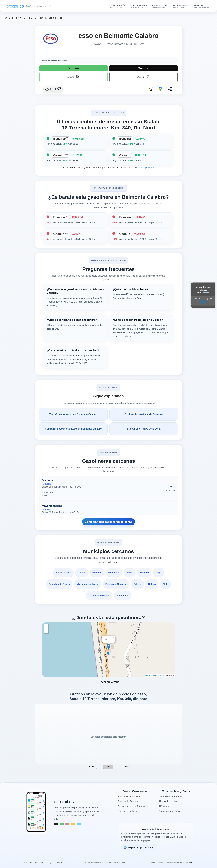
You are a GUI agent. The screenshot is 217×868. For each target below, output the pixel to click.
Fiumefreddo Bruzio (59, 584)
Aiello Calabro (63, 572)
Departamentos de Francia (131, 806)
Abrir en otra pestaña (205, 302)
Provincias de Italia (127, 811)
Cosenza (17, 18)
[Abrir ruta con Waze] (151, 89)
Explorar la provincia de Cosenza (144, 414)
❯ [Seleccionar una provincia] (8, 18)
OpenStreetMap (159, 675)
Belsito (152, 584)
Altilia (130, 572)
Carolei (81, 572)
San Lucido (123, 595)
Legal (50, 863)
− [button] (46, 631)
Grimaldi (97, 572)
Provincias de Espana (129, 796)
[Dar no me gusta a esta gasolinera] (57, 89)
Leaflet (148, 675)
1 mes (108, 767)
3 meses (125, 767)
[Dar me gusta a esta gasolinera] (49, 89)
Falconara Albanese (116, 584)
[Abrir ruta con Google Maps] (160, 89)
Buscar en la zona (108, 682)
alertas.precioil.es (146, 168)
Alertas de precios (168, 801)
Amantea (144, 572)
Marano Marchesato (99, 595)
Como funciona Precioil (170, 811)
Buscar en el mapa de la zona (144, 429)
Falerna (138, 584)
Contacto (60, 863)
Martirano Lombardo (88, 584)
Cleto (166, 584)
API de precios (166, 806)
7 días (91, 767)
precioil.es (64, 802)
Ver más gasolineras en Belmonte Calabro (73, 414)
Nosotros (28, 863)
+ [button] (46, 626)
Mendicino (114, 572)
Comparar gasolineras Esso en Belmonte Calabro (73, 429)
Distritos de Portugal (128, 801)
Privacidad (40, 863)
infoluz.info (188, 862)
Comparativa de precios (171, 796)
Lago (159, 572)
